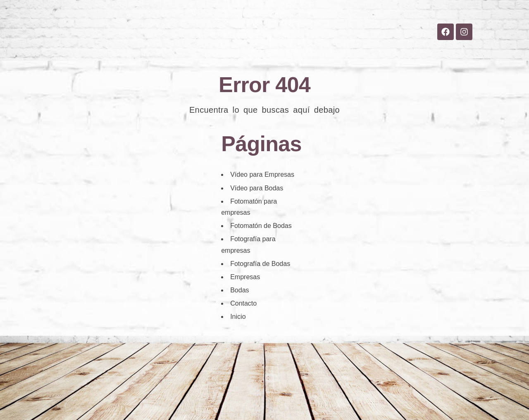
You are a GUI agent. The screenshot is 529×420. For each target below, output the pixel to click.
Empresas (264, 50)
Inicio (189, 50)
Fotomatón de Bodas (261, 226)
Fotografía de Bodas (260, 264)
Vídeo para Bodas (257, 188)
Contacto (341, 50)
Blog (302, 50)
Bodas (223, 50)
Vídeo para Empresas (262, 174)
